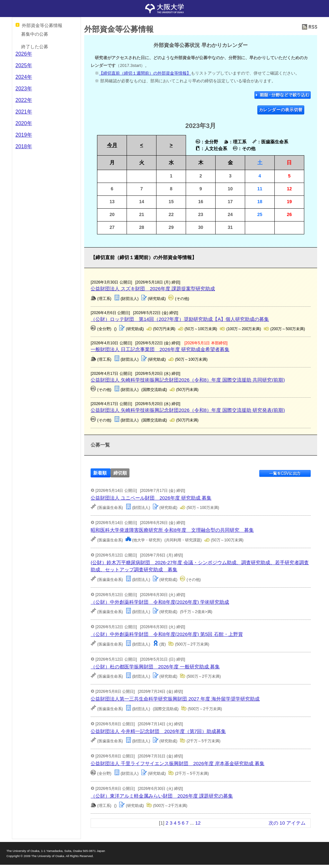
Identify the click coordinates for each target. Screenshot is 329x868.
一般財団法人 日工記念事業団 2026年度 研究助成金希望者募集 (160, 349)
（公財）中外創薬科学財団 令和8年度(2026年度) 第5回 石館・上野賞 (167, 634)
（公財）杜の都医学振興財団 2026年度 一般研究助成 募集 (155, 667)
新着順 (100, 473)
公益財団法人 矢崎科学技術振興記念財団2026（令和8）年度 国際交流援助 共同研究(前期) (188, 380)
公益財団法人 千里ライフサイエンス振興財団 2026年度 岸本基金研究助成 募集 (178, 763)
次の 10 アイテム (287, 823)
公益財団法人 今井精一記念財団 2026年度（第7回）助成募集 (158, 731)
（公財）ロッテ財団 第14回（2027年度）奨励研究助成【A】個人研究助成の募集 (180, 319)
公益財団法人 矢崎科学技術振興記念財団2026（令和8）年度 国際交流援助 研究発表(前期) (188, 410)
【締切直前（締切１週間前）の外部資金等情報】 (145, 73)
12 (198, 823)
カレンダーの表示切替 (281, 110)
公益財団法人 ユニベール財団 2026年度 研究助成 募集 (151, 498)
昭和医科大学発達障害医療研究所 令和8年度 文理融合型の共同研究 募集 (172, 530)
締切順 (120, 473)
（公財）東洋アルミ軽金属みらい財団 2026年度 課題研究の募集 (162, 796)
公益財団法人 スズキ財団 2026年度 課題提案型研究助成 (153, 289)
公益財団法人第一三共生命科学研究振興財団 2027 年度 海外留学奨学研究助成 (175, 699)
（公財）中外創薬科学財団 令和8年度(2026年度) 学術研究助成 (160, 602)
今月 (112, 145)
